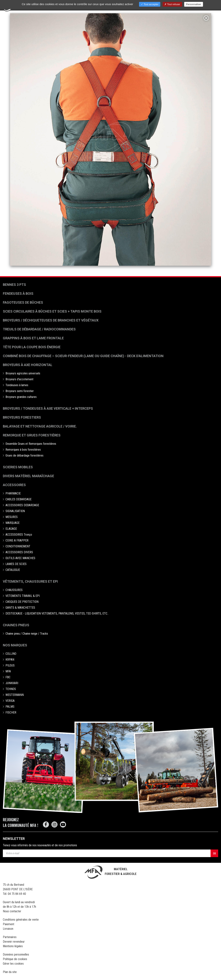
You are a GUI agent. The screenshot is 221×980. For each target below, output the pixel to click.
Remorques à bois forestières (23, 450)
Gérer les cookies (13, 964)
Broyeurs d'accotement (19, 379)
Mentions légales (13, 946)
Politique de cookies (15, 959)
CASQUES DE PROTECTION (22, 602)
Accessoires (14, 485)
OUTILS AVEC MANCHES (20, 558)
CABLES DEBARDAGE (18, 499)
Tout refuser (172, 4)
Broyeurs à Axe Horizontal (28, 365)
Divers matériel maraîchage (28, 476)
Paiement (9, 924)
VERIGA (10, 701)
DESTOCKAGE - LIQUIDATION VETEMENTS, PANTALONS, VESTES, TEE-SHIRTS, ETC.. (57, 613)
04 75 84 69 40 (17, 894)
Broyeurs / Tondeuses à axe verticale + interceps (48, 408)
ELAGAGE (11, 529)
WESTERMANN (15, 695)
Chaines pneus (16, 625)
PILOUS (10, 665)
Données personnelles (16, 954)
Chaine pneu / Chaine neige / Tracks (27, 634)
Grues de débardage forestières (24, 455)
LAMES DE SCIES (16, 564)
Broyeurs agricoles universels (23, 373)
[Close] (206, 18)
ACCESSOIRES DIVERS (19, 552)
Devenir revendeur (14, 942)
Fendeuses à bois (18, 294)
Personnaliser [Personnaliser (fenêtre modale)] (194, 4)
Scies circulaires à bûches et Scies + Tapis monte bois (52, 311)
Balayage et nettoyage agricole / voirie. (40, 426)
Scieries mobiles (18, 467)
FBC (8, 677)
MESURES (12, 517)
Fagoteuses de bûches (23, 302)
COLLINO (11, 654)
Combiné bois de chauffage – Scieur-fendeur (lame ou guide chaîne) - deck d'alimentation (83, 356)
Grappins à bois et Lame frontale (33, 338)
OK (214, 853)
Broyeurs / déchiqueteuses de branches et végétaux (51, 320)
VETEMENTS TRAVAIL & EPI (23, 596)
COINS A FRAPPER (17, 540)
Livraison (8, 929)
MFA (8, 671)
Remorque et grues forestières (32, 435)
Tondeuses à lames (17, 385)
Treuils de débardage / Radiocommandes (39, 329)
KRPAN (10, 660)
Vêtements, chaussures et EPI (30, 581)
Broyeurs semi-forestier (20, 391)
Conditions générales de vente (21, 920)
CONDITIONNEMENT (18, 546)
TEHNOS (11, 689)
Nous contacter (12, 911)
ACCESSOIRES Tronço (19, 535)
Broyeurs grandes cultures (21, 397)
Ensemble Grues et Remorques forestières (31, 444)
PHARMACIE (13, 493)
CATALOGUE (13, 570)
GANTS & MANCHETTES (20, 608)
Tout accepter (150, 4)
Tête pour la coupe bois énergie (32, 347)
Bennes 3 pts (14, 285)
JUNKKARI (12, 683)
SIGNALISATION (15, 511)
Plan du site (10, 972)
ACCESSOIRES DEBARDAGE (22, 505)
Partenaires (10, 937)
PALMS (10, 707)
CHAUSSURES (14, 590)
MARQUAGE (13, 523)
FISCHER (11, 712)
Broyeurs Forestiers (22, 417)
